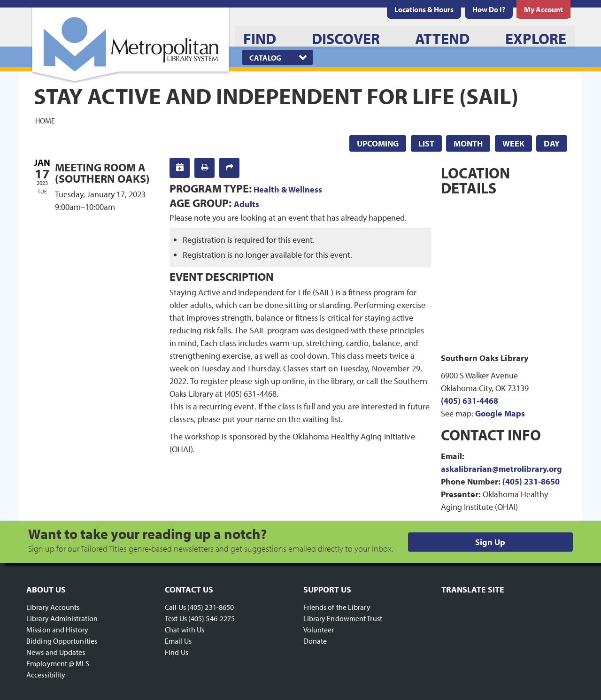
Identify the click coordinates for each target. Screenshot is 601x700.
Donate (315, 641)
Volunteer (319, 630)
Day (552, 143)
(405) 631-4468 (470, 401)
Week (513, 143)
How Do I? (489, 9)
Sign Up (490, 542)
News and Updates (56, 652)
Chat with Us (185, 630)
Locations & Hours (424, 9)
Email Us (178, 641)
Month (468, 143)
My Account (543, 9)
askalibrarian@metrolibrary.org (501, 469)
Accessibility (46, 675)
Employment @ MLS (58, 663)
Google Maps (500, 413)
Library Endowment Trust (343, 618)
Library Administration (62, 618)
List (426, 143)
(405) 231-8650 (531, 481)
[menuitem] (424, 9)
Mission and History (57, 630)
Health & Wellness (288, 189)
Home (45, 120)
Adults (247, 204)
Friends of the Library (337, 607)
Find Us (177, 652)
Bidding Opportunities (62, 641)
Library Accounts (53, 607)
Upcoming (378, 143)
